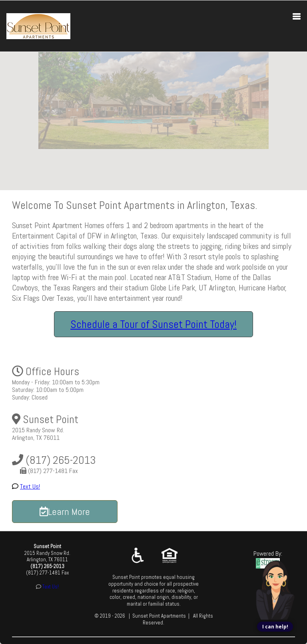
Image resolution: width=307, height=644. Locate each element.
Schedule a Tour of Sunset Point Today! (153, 324)
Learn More (65, 512)
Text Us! (30, 486)
